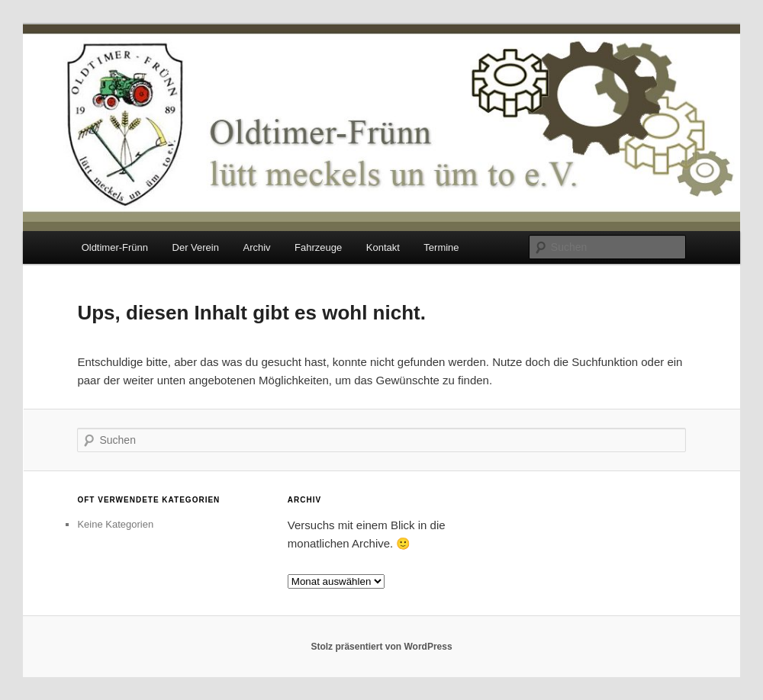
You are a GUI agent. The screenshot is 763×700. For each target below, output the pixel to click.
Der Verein (196, 247)
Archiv (256, 247)
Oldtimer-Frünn (115, 247)
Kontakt (383, 247)
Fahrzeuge (318, 247)
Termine (441, 247)
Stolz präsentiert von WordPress (381, 647)
